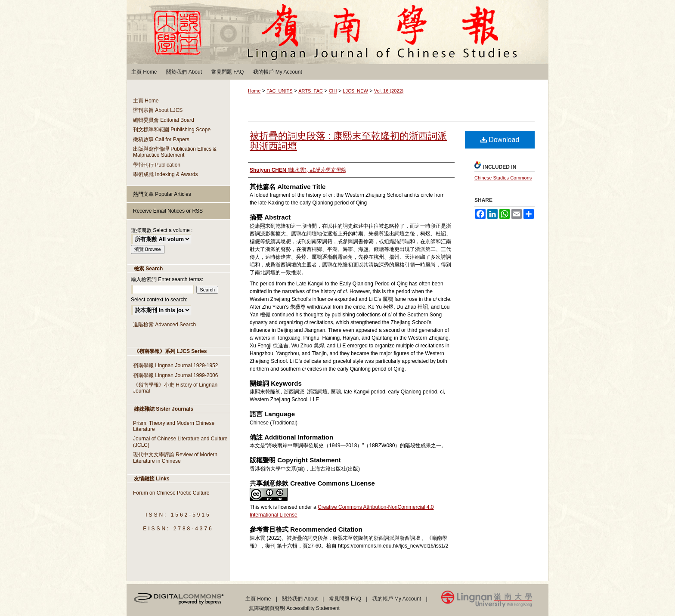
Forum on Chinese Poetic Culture (171, 493)
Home (254, 91)
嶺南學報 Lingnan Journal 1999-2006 (175, 375)
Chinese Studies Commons (503, 178)
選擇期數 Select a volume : (162, 230)
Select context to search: (159, 300)
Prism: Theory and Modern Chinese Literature (174, 426)
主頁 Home (146, 101)
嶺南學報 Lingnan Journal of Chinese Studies (337, 32)
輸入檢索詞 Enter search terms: (167, 279)
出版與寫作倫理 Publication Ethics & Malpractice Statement (175, 152)
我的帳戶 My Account (397, 599)
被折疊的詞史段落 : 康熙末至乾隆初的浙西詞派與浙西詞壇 (348, 141)
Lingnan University (495, 601)
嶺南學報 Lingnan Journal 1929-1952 (175, 365)
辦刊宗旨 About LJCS (158, 110)
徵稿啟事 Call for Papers (161, 139)
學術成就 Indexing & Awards (166, 174)
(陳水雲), (298, 170)
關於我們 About (300, 599)
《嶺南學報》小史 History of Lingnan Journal (175, 388)
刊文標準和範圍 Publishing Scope (172, 130)
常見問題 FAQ (345, 599)
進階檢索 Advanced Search (164, 325)
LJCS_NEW (355, 91)
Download (500, 140)
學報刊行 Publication (157, 165)
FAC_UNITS (280, 91)
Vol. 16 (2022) (389, 91)
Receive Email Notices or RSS (168, 211)
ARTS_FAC (311, 91)
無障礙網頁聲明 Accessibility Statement (294, 608)
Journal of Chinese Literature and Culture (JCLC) (180, 442)
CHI (333, 91)
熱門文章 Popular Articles (162, 194)
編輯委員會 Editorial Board (164, 120)
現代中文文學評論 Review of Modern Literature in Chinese (175, 458)
